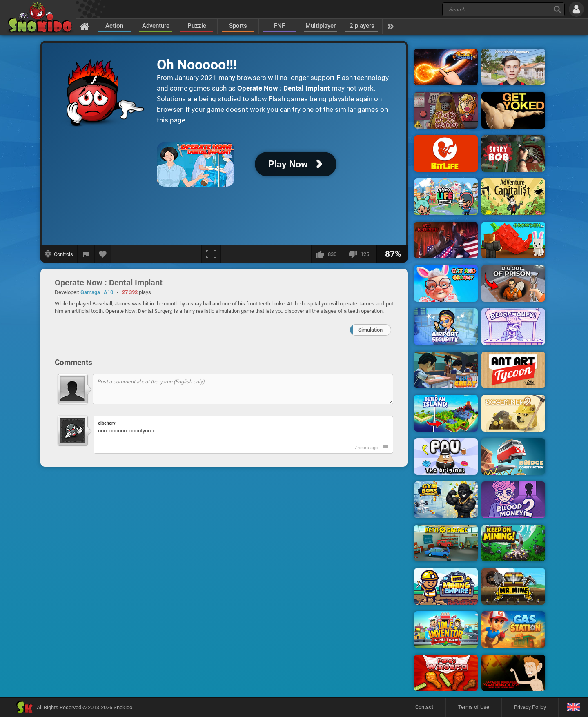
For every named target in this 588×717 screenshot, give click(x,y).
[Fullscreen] (211, 254)
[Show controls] (59, 254)
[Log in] (576, 9)
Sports (238, 26)
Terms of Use (474, 707)
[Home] (85, 26)
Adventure (156, 26)
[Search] (557, 9)
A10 (108, 292)
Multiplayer (321, 26)
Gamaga (90, 292)
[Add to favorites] (103, 254)
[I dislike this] (360, 254)
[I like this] (327, 254)
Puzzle (197, 26)
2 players (362, 26)
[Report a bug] (86, 254)
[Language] (573, 707)
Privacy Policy (530, 707)
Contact (424, 707)
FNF (280, 26)
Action (114, 26)
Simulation (370, 330)
